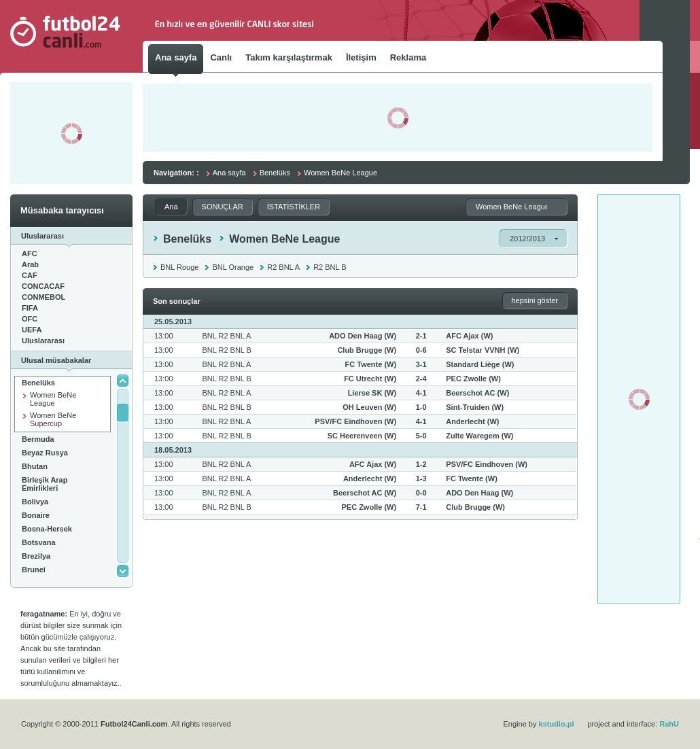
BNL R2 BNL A (226, 336)
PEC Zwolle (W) (473, 379)
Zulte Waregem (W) (479, 436)
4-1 (421, 393)
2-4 (421, 379)
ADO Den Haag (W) (363, 336)
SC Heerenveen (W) (362, 436)
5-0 (421, 436)
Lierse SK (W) (372, 393)
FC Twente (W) (371, 364)
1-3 (421, 478)
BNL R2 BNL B (227, 350)
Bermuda (38, 439)
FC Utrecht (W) (370, 379)
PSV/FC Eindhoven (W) (355, 421)
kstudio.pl (557, 724)
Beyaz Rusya (45, 453)
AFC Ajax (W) (469, 336)
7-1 (421, 507)
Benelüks (38, 383)
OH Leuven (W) (369, 407)
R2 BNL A (283, 267)
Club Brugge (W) (367, 350)
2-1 (421, 336)
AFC (30, 254)
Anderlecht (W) (472, 421)
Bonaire (36, 515)
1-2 (421, 464)
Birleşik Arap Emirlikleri (45, 484)
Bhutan (35, 466)
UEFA (32, 330)
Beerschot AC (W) (477, 393)
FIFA (30, 308)
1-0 (421, 407)
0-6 (421, 350)
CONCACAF (43, 286)
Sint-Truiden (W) (475, 407)
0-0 (421, 493)
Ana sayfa (229, 173)
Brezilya (36, 556)
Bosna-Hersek (47, 529)
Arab (30, 264)
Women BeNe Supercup (53, 419)
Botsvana (39, 542)
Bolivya (35, 502)
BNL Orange (233, 267)
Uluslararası (43, 341)
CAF (30, 275)
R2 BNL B (330, 267)
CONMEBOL (43, 297)
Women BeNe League (53, 399)
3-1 (421, 364)
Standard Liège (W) (480, 364)
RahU (669, 724)
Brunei (34, 570)
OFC (30, 319)
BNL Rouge (179, 267)
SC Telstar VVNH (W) (483, 350)
